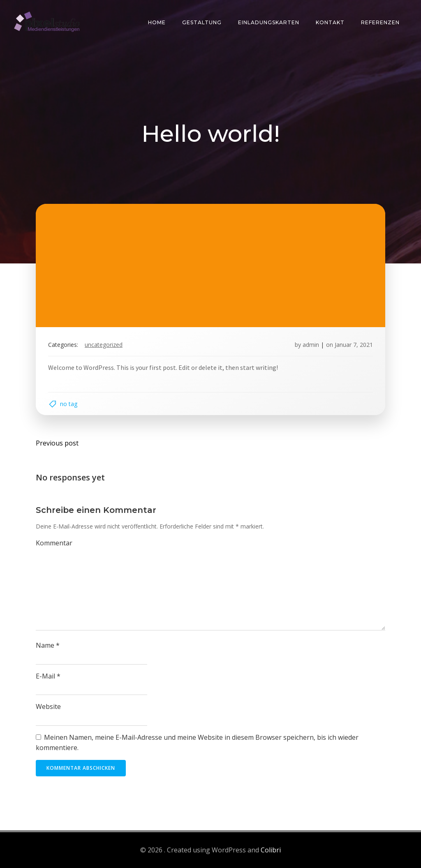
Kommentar (54, 543)
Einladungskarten (269, 22)
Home (157, 22)
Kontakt (330, 22)
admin (311, 345)
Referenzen (380, 22)
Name (48, 645)
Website (48, 706)
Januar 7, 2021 (354, 345)
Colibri (271, 850)
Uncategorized (104, 345)
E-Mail (48, 676)
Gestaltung (202, 22)
